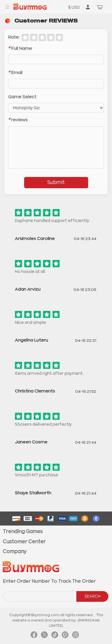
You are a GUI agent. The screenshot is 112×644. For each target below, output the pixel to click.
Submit (56, 182)
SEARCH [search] (92, 596)
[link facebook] (34, 636)
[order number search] (40, 596)
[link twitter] (44, 636)
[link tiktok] (55, 636)
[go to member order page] (88, 7)
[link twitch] (65, 636)
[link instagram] (76, 636)
